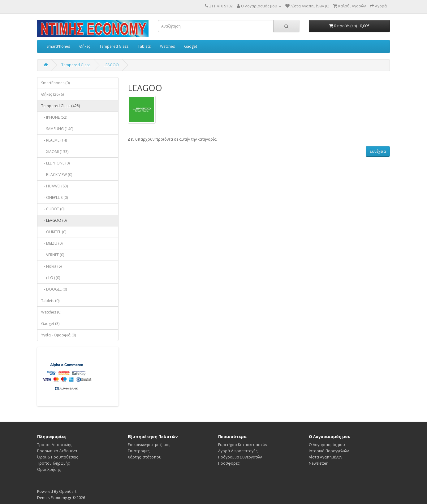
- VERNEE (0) (53, 255)
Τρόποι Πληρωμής (53, 463)
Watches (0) (51, 312)
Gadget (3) (50, 324)
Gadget (191, 46)
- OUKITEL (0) (54, 232)
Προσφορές (229, 463)
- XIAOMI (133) (55, 152)
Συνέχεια (378, 151)
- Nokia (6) (51, 266)
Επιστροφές (139, 451)
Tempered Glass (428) (60, 106)
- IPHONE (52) (54, 117)
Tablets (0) (50, 301)
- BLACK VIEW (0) (57, 175)
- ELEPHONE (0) (55, 163)
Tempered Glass (114, 46)
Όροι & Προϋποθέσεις (58, 457)
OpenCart (68, 491)
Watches (167, 46)
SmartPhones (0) (55, 83)
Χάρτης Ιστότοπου (145, 457)
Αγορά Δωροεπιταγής (238, 451)
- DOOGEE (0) (54, 289)
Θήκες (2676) (52, 94)
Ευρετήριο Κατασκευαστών (243, 445)
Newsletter (318, 463)
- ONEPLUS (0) (54, 197)
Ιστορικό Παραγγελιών (329, 451)
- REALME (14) (54, 140)
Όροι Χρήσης (49, 469)
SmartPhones (58, 46)
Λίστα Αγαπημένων (326, 457)
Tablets (144, 46)
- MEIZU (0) (52, 243)
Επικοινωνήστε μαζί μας (149, 445)
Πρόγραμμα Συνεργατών (240, 457)
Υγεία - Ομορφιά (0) (58, 335)
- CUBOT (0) (53, 209)
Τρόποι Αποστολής (55, 445)
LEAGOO (111, 65)
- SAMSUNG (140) (57, 129)
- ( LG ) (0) (51, 278)
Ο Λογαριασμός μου (327, 445)
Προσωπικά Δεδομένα (57, 451)
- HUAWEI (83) (54, 186)
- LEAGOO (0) (54, 220)
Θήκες (85, 46)
